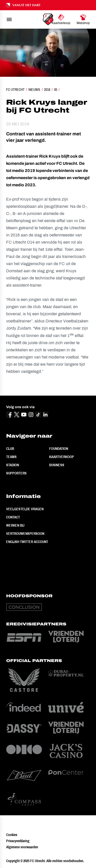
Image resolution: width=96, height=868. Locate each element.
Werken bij (15, 525)
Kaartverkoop (62, 457)
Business (57, 465)
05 (56, 90)
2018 (47, 90)
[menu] (9, 19)
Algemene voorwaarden (22, 847)
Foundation (59, 449)
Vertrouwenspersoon (25, 534)
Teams (11, 457)
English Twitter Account (27, 542)
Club (10, 449)
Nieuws (34, 90)
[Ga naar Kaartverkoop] (61, 19)
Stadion (13, 465)
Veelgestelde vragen (25, 509)
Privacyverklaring (18, 841)
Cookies (12, 835)
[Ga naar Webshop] (83, 19)
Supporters (16, 473)
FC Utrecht (15, 90)
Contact (13, 517)
